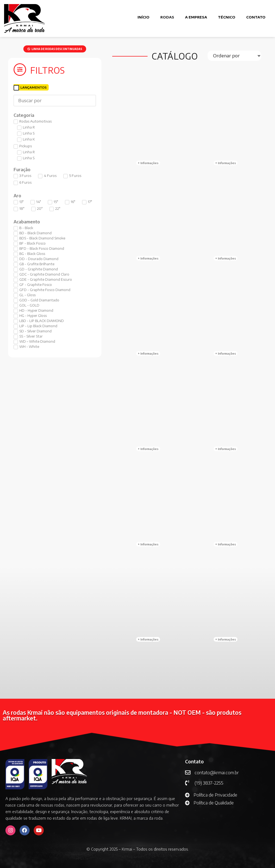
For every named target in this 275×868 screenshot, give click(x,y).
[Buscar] (55, 101)
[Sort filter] (235, 56)
